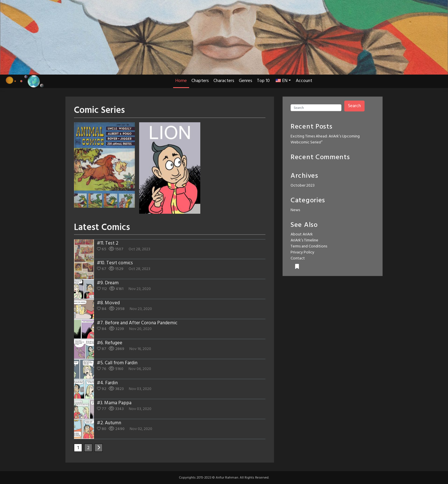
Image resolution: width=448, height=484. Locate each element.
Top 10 (263, 81)
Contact (298, 258)
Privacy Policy (302, 252)
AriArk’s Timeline (304, 240)
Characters (224, 81)
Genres (246, 81)
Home (181, 81)
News (295, 210)
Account (304, 81)
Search (354, 106)
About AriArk (302, 234)
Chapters (200, 81)
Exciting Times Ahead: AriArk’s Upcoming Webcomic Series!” (325, 139)
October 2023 (303, 186)
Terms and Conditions (309, 246)
